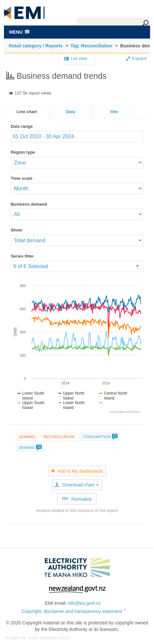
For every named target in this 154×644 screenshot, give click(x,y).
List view (76, 59)
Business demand (29, 204)
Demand (27, 437)
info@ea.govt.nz (84, 603)
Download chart (77, 485)
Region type (23, 152)
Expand (136, 58)
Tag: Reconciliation (92, 46)
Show (17, 230)
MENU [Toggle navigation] (19, 32)
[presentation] (114, 112)
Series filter (22, 256)
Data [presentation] (70, 112)
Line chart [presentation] (27, 112)
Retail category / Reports (36, 46)
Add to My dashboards (77, 471)
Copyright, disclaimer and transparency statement (72, 611)
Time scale (22, 178)
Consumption (100, 437)
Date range (22, 126)
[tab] (27, 112)
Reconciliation (59, 437)
